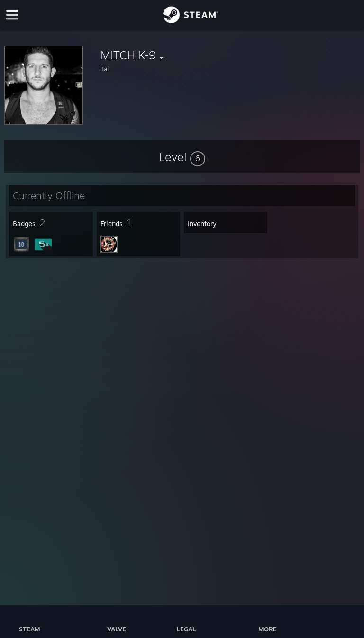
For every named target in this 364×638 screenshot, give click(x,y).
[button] (182, 157)
